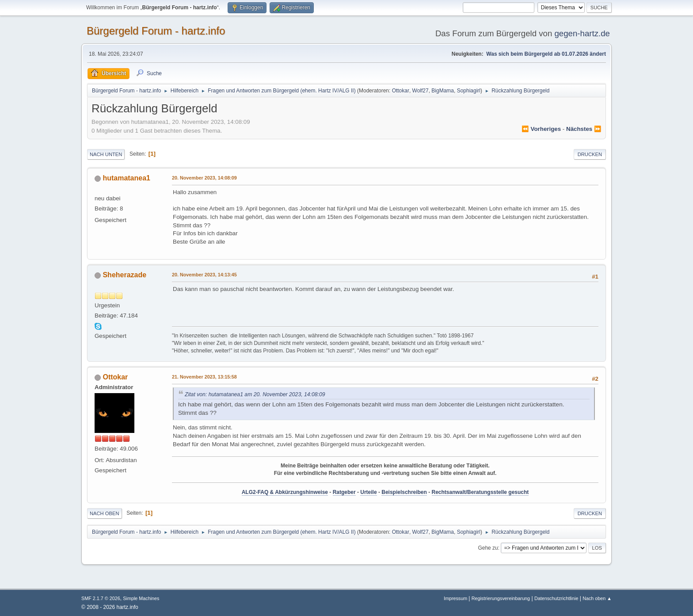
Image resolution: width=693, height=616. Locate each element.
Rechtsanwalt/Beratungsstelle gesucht (480, 492)
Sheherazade (124, 275)
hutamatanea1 (126, 178)
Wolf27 (421, 91)
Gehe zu (488, 548)
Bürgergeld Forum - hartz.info (156, 31)
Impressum (456, 598)
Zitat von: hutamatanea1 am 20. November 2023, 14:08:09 (255, 394)
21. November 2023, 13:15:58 (204, 377)
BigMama (443, 91)
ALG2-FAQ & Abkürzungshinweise (285, 492)
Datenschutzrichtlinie (556, 598)
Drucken (590, 154)
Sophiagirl (469, 91)
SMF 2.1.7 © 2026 (101, 598)
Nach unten (106, 154)
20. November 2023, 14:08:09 (204, 178)
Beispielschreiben (404, 492)
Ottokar (401, 91)
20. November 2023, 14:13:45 (204, 275)
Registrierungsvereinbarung (501, 598)
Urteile (368, 492)
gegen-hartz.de (582, 33)
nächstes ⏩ (584, 129)
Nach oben (105, 513)
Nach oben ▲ (597, 598)
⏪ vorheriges (541, 129)
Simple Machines (141, 598)
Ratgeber (344, 492)
